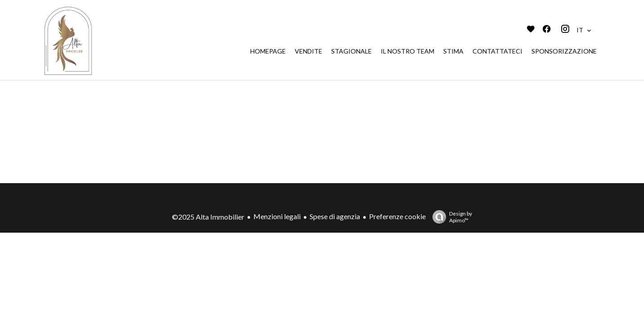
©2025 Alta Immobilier (208, 217)
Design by (450, 217)
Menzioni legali (277, 216)
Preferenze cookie (397, 216)
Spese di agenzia (335, 216)
